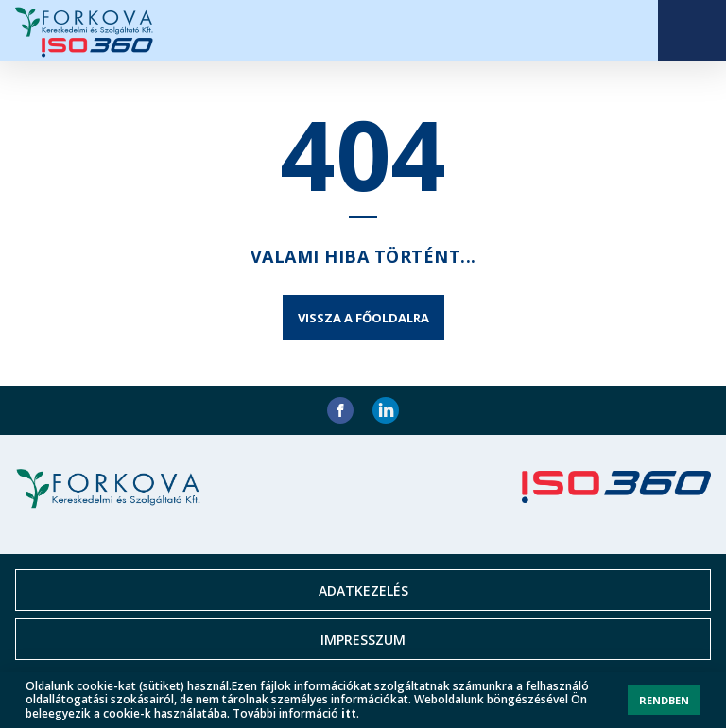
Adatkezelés (363, 590)
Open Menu (692, 30)
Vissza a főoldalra (363, 318)
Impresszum (363, 640)
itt (349, 714)
